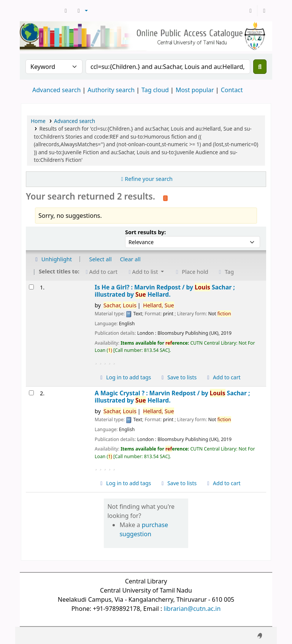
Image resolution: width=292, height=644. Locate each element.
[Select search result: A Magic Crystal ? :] (31, 393)
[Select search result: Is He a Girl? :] (31, 287)
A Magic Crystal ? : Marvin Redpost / (172, 397)
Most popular (195, 90)
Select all (101, 259)
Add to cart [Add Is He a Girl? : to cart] (223, 377)
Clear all (130, 259)
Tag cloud (155, 90)
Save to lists (178, 377)
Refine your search (149, 179)
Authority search (111, 90)
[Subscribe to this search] (165, 197)
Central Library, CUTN (40, 11)
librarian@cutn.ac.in (192, 609)
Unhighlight (52, 259)
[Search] (260, 67)
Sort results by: (145, 232)
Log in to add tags (125, 377)
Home (38, 121)
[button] (66, 11)
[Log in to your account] (251, 11)
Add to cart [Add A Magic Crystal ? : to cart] (223, 483)
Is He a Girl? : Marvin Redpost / (165, 291)
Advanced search (56, 90)
